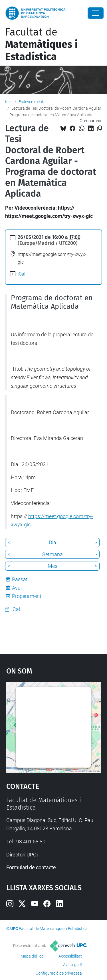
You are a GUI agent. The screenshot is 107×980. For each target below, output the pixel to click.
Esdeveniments (32, 102)
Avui (17, 588)
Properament (27, 596)
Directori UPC (21, 855)
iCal (22, 274)
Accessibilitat (70, 956)
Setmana (53, 554)
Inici (9, 102)
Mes (53, 566)
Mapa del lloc (32, 956)
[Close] (96, 13)
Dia (53, 542)
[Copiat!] (99, 129)
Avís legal (71, 965)
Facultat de (41, 44)
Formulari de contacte (31, 867)
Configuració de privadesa (59, 973)
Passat (20, 579)
